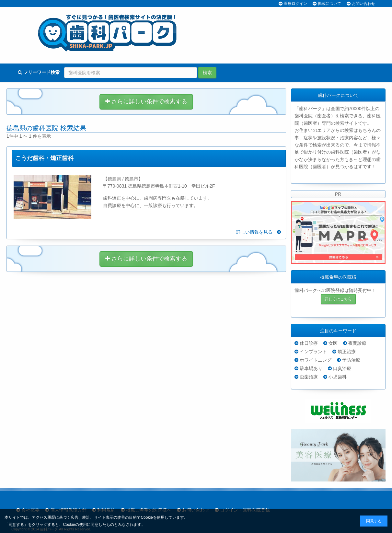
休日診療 (309, 343)
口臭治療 (342, 368)
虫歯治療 (309, 377)
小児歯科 (338, 377)
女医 (333, 343)
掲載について (329, 4)
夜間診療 (357, 343)
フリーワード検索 (39, 72)
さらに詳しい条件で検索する (146, 101)
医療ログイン (295, 4)
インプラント (313, 352)
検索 (207, 73)
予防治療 (351, 360)
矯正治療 (347, 352)
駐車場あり (311, 368)
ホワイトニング (316, 360)
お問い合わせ (363, 4)
